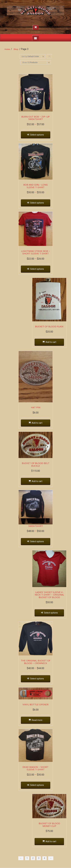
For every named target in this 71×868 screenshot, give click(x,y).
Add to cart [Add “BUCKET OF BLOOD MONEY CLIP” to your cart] (51, 841)
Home (7, 49)
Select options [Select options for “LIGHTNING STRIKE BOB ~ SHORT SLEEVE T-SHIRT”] (37, 269)
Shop (16, 49)
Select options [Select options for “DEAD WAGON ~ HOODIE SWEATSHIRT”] (37, 541)
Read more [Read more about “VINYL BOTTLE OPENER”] (37, 720)
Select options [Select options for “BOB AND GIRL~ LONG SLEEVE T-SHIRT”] (37, 203)
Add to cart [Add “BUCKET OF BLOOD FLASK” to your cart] (51, 342)
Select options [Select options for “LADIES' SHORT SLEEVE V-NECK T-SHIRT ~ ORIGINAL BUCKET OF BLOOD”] (51, 613)
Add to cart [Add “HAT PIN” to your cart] (37, 423)
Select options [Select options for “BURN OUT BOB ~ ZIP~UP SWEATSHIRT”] (37, 135)
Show (30, 63)
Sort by (30, 57)
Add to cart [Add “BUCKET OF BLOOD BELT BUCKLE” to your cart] (37, 481)
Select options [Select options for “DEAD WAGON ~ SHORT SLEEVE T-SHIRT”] (37, 785)
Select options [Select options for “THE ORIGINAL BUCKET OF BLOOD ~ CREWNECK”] (37, 679)
